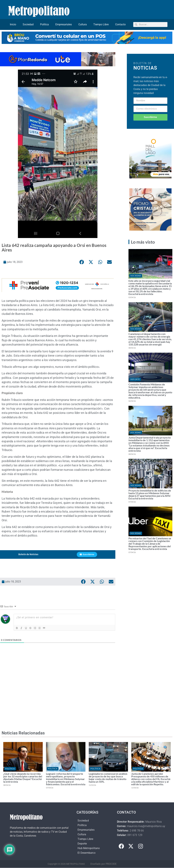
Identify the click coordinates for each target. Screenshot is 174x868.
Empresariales (64, 24)
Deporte (135, 379)
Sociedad (28, 24)
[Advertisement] (58, 695)
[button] (82, 262)
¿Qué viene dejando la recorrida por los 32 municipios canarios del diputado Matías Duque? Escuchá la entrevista (23, 778)
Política (44, 24)
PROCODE (111, 864)
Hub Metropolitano (89, 848)
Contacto (120, 24)
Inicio (13, 24)
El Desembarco (87, 853)
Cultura (83, 24)
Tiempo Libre (101, 24)
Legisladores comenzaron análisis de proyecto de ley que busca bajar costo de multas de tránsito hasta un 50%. (108, 778)
